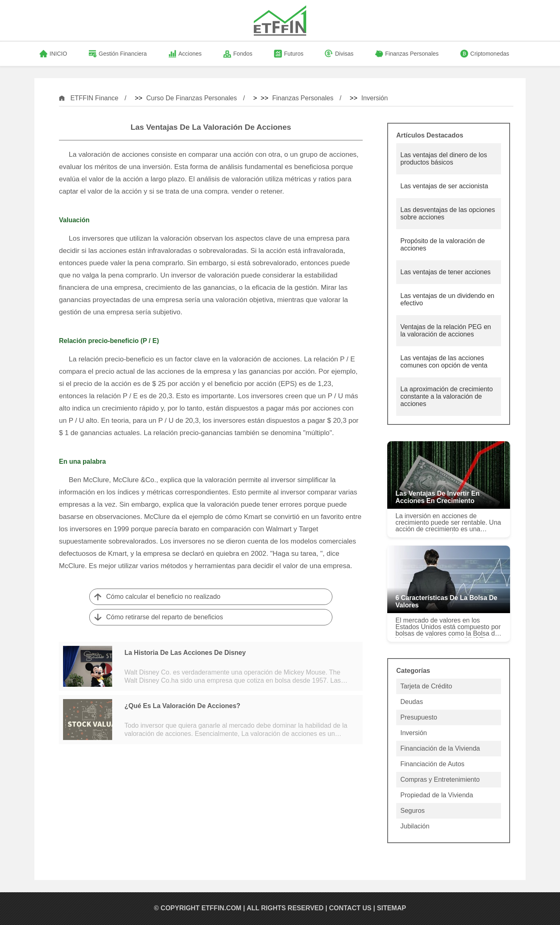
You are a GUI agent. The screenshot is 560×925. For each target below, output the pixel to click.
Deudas (412, 702)
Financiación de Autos (432, 764)
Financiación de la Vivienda (440, 748)
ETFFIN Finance (94, 98)
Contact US (350, 908)
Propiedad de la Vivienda (437, 795)
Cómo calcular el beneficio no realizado (163, 597)
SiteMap (392, 908)
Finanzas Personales (303, 98)
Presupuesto (419, 717)
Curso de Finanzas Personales (191, 98)
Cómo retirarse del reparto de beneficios (164, 617)
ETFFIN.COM (221, 908)
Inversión (374, 98)
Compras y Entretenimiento (440, 779)
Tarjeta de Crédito (426, 686)
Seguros (413, 811)
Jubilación (415, 826)
